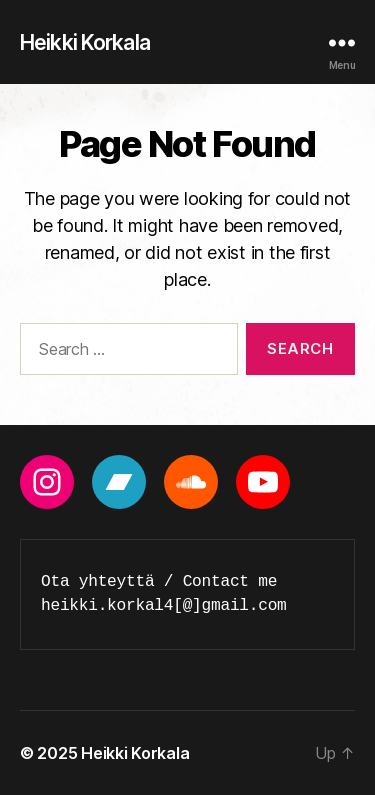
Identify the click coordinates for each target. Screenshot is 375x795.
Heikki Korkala (85, 42)
